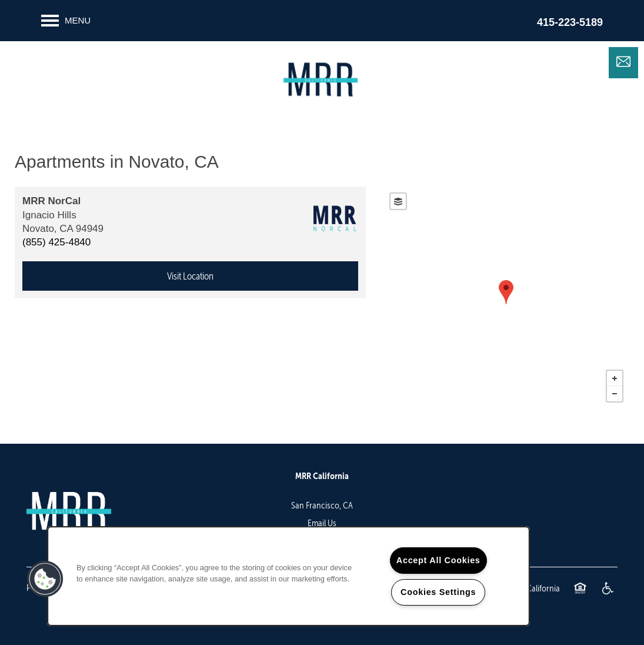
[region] (288, 576)
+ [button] (615, 378)
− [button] (615, 394)
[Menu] (66, 21)
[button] (45, 579)
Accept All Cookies (438, 560)
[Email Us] (623, 62)
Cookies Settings (438, 592)
